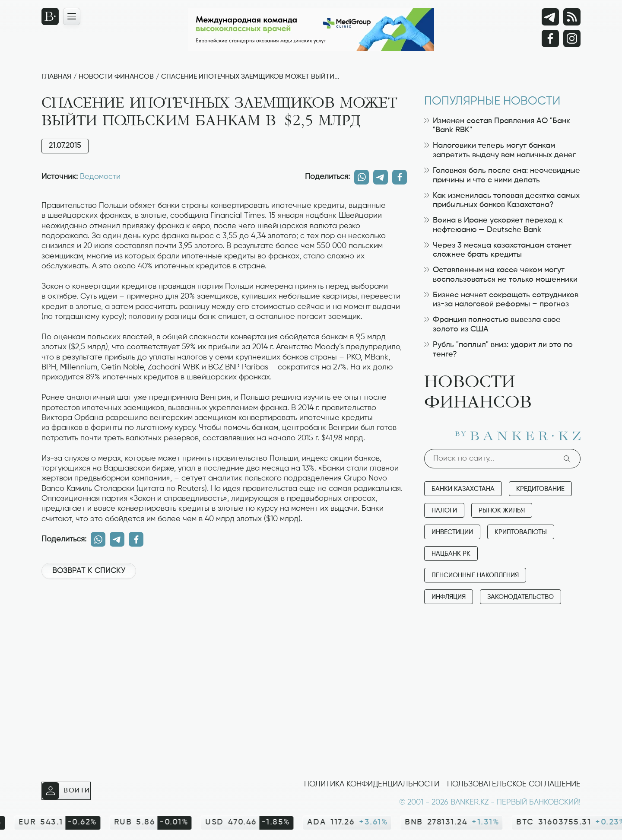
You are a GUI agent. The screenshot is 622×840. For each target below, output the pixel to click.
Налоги (444, 511)
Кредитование (540, 489)
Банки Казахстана (463, 489)
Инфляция (449, 597)
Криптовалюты (521, 532)
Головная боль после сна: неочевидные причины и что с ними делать (502, 175)
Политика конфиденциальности (372, 784)
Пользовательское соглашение (514, 784)
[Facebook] (550, 38)
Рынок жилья (502, 511)
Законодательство (520, 597)
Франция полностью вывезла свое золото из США (492, 325)
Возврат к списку (89, 571)
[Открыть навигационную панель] (72, 16)
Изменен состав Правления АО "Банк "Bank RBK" (497, 126)
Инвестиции (452, 532)
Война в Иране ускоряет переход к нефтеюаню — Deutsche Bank (493, 225)
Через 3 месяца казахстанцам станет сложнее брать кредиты (498, 250)
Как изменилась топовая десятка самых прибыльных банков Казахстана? (502, 200)
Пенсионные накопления (475, 575)
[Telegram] (550, 17)
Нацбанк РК (451, 554)
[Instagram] (572, 38)
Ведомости (100, 177)
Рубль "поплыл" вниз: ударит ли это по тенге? (498, 350)
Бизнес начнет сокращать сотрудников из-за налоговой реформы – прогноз (501, 300)
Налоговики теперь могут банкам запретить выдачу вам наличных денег (500, 150)
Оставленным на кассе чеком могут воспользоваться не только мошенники (501, 275)
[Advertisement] (224, 615)
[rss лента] (572, 17)
